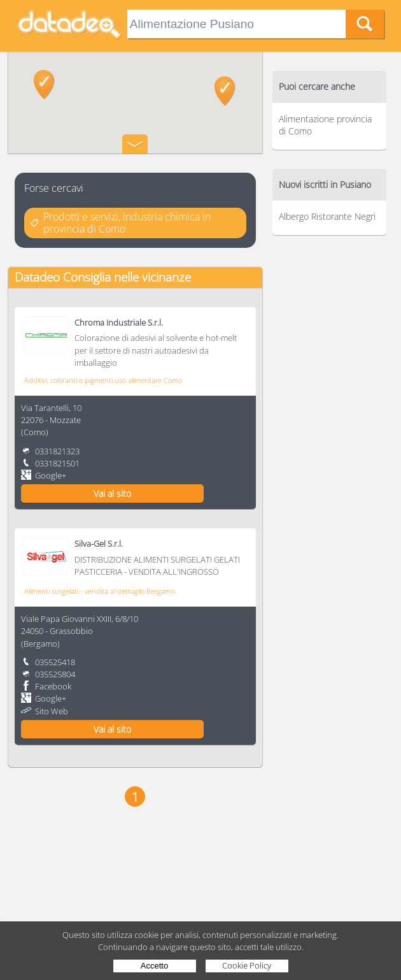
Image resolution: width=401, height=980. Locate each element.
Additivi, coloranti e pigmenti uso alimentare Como (103, 380)
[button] (44, 85)
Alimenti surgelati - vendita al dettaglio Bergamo (100, 591)
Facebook (53, 686)
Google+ (51, 475)
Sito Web (52, 711)
